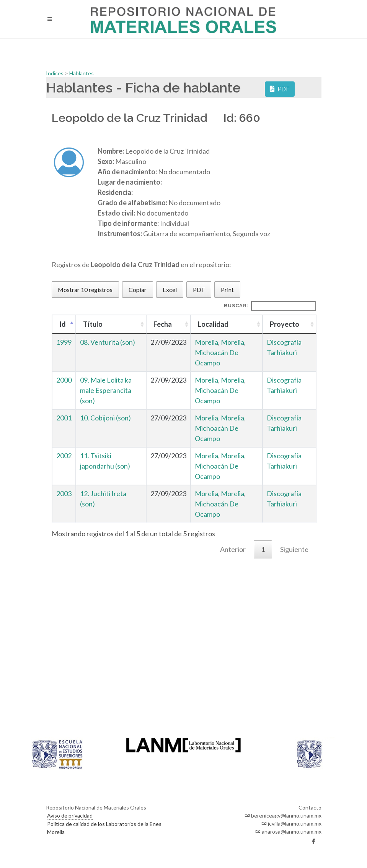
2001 (64, 418)
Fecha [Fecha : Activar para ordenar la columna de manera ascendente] (163, 324)
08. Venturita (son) (108, 342)
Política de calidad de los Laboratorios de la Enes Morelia (104, 828)
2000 (64, 380)
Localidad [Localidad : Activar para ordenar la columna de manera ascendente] (213, 324)
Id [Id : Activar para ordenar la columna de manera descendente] (63, 324)
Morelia (206, 342)
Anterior (233, 549)
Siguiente (294, 549)
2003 (64, 493)
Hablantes (82, 73)
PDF (280, 89)
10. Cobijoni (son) (105, 418)
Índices (55, 73)
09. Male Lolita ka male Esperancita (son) (106, 390)
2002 (64, 456)
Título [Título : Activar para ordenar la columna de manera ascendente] (93, 324)
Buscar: (270, 306)
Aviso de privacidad (70, 815)
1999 (64, 342)
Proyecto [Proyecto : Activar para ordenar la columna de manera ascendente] (285, 324)
